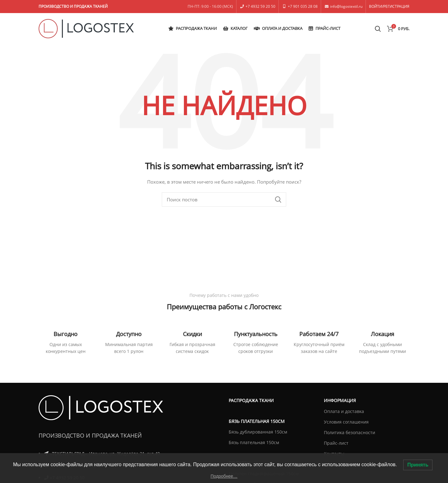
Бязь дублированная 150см (258, 432)
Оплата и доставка (344, 411)
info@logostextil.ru (346, 6)
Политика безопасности (350, 432)
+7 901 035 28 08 (303, 6)
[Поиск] (224, 199)
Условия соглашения (346, 422)
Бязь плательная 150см (254, 442)
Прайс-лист (336, 443)
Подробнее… (224, 476)
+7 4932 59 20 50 (260, 6)
